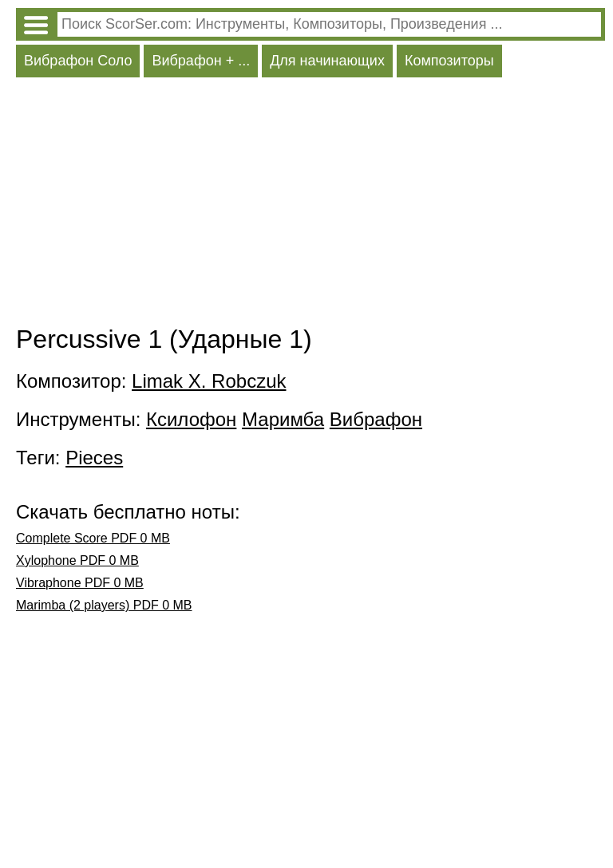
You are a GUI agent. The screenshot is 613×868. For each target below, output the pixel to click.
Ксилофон (191, 419)
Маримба (283, 419)
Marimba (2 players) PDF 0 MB (104, 605)
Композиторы (449, 61)
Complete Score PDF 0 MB (93, 538)
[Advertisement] (310, 205)
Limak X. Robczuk (209, 381)
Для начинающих (327, 61)
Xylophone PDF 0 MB (77, 560)
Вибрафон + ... (201, 61)
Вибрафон (376, 419)
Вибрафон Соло (78, 61)
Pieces (94, 458)
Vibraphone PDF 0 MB (80, 583)
